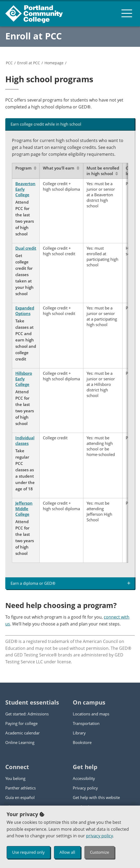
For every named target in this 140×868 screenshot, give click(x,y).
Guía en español (20, 797)
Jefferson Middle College (24, 509)
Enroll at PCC (34, 36)
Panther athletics (21, 788)
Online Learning (20, 742)
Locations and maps (91, 714)
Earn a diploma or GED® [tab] (33, 583)
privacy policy (99, 836)
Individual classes (25, 440)
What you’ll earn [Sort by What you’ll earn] (61, 168)
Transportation (86, 723)
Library (79, 733)
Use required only (28, 852)
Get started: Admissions (27, 714)
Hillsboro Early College (24, 379)
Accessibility (84, 778)
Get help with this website (96, 797)
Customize (100, 852)
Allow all (67, 852)
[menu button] (127, 13)
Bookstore (82, 742)
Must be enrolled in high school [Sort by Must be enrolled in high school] (103, 171)
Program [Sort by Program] (26, 168)
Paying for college (21, 723)
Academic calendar (22, 733)
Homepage (54, 63)
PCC (9, 63)
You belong (15, 778)
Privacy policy (85, 788)
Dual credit (26, 248)
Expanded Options (25, 311)
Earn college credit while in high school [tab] (46, 124)
